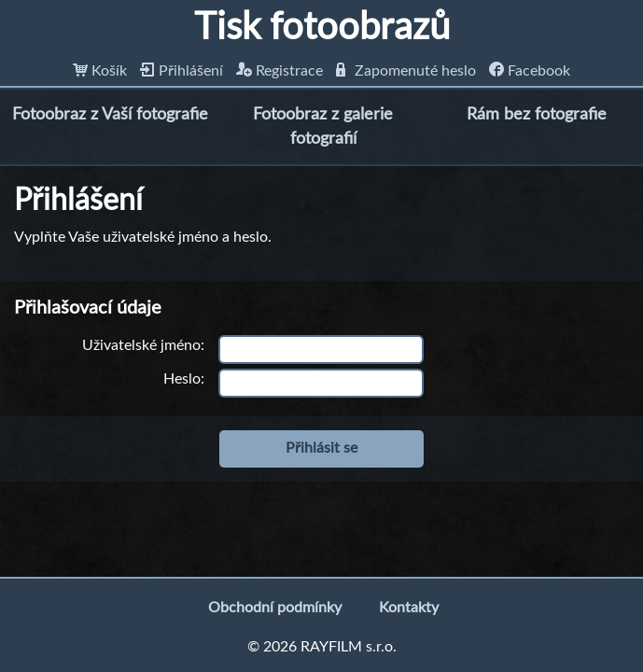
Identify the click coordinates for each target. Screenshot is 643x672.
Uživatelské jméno (141, 345)
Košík (100, 71)
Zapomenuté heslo (406, 71)
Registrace (280, 71)
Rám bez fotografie (537, 115)
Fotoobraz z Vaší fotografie (110, 115)
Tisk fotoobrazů (322, 28)
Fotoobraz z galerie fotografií (323, 126)
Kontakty (409, 608)
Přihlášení (182, 71)
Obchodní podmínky (275, 608)
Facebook (530, 71)
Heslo (182, 379)
